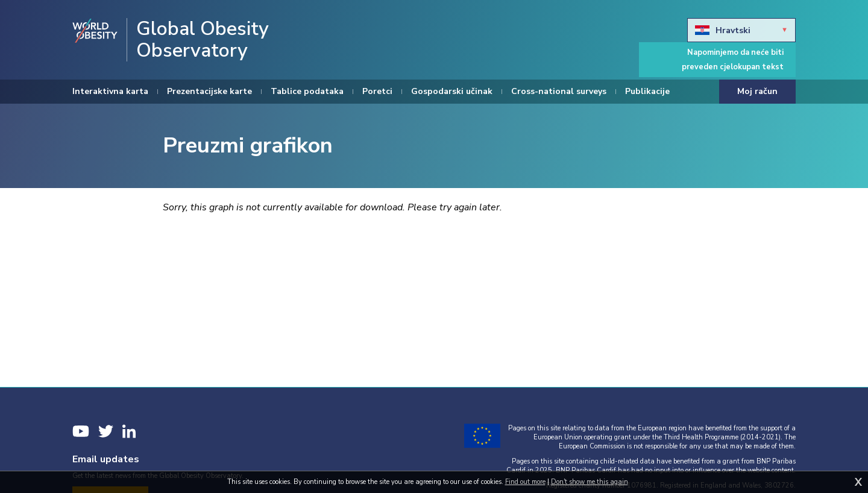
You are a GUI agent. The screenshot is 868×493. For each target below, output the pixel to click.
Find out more (525, 482)
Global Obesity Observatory (203, 40)
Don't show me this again (590, 482)
